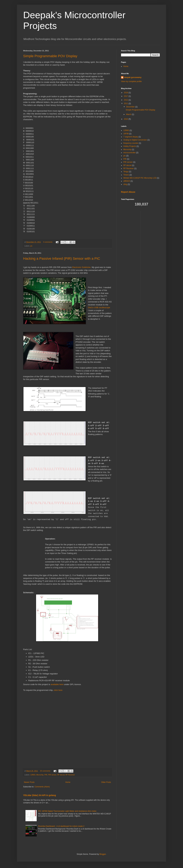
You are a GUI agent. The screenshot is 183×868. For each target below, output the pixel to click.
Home (68, 782)
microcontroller (129, 153)
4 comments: (48, 242)
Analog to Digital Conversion (135, 140)
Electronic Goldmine (81, 267)
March (129, 114)
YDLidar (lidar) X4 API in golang (40, 795)
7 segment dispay (131, 137)
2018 (126, 93)
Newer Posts (29, 782)
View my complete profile (131, 81)
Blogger (103, 854)
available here (57, 684)
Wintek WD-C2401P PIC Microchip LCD (140, 178)
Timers (126, 175)
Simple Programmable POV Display (50, 56)
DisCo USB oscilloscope (99, 307)
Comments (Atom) (42, 787)
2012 (126, 100)
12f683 (33, 775)
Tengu (126, 172)
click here (58, 690)
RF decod (61, 775)
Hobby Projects (130, 146)
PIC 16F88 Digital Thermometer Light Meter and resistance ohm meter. (67, 811)
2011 (126, 104)
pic (31, 246)
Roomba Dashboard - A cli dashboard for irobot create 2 (61, 826)
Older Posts (106, 782)
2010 (126, 119)
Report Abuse (128, 192)
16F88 (126, 134)
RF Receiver (70, 775)
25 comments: (46, 771)
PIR (46, 775)
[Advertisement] (155, 258)
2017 (126, 96)
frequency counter (131, 143)
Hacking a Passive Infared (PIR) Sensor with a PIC (62, 259)
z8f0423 (127, 181)
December (131, 107)
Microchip (40, 775)
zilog (125, 184)
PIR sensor (52, 775)
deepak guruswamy (133, 77)
